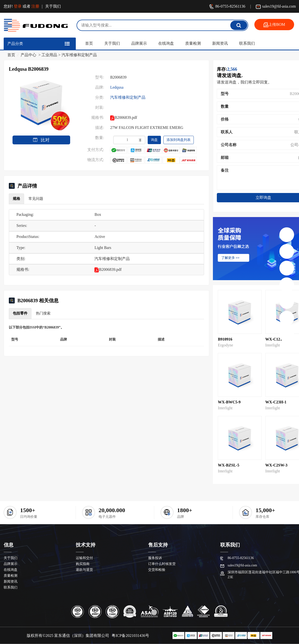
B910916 (225, 339)
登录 (18, 6)
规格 (16, 199)
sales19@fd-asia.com (276, 7)
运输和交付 (84, 558)
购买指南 (83, 564)
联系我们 (247, 43)
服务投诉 (155, 558)
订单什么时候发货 (162, 564)
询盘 (154, 140)
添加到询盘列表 (179, 140)
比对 (41, 140)
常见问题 (36, 199)
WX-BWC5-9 (229, 402)
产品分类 (15, 44)
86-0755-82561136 (227, 7)
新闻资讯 (220, 43)
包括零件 (20, 313)
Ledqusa (117, 87)
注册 (35, 6)
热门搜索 (43, 313)
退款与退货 (84, 570)
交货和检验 (157, 570)
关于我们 (53, 6)
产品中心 (28, 55)
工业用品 (49, 55)
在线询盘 (166, 43)
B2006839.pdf (108, 269)
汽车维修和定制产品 (79, 55)
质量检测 (193, 43)
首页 (89, 43)
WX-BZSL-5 (228, 465)
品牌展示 (139, 43)
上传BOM (274, 25)
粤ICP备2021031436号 (130, 636)
